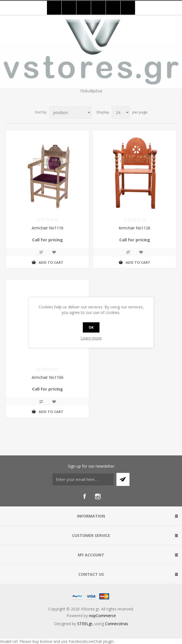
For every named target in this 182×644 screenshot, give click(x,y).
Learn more (91, 338)
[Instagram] (98, 496)
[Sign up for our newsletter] (83, 479)
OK (91, 327)
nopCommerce (102, 616)
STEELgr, (86, 624)
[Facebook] (84, 496)
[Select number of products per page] (121, 112)
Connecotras (117, 624)
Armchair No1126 (134, 228)
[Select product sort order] (70, 112)
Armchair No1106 (48, 377)
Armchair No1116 (48, 228)
